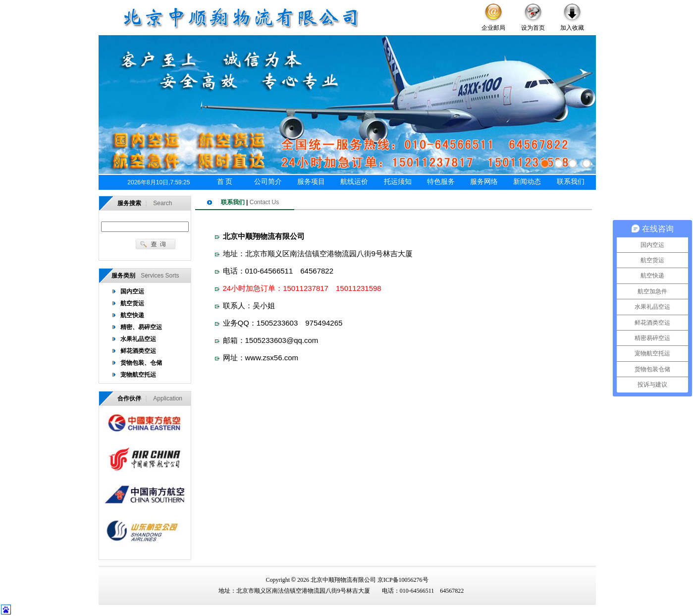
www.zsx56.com (272, 358)
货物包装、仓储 (141, 363)
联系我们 (571, 182)
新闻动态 (527, 182)
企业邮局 (493, 28)
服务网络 (484, 182)
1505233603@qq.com (282, 340)
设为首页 (533, 28)
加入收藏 (572, 28)
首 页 (225, 182)
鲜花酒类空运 (138, 351)
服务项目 (311, 182)
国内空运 (132, 291)
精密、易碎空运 (141, 327)
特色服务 (441, 182)
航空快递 (132, 315)
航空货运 (132, 303)
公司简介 (268, 182)
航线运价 (354, 182)
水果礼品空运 (138, 339)
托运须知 (398, 182)
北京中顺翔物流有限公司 (343, 580)
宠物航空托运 (138, 375)
